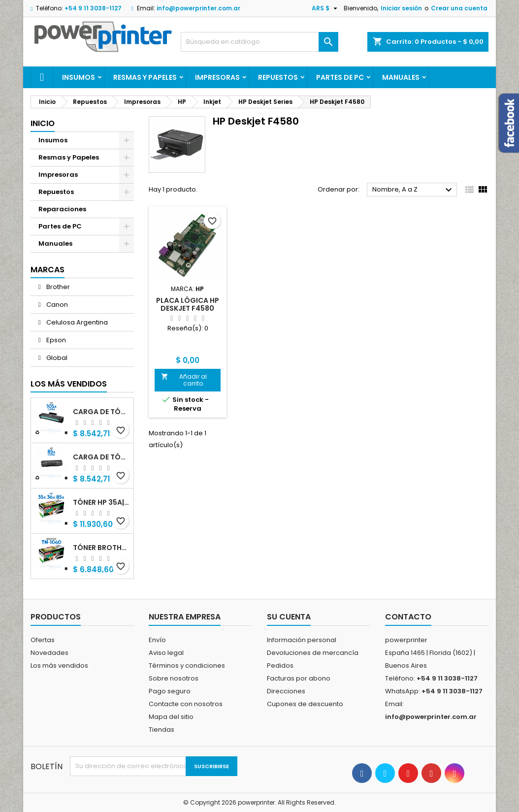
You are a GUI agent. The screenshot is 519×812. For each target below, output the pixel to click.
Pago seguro (170, 691)
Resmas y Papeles (145, 77)
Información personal (302, 640)
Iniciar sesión (401, 8)
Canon (56, 305)
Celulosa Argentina (76, 322)
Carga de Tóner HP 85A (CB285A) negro (101, 457)
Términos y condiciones (187, 666)
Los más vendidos (69, 384)
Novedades (49, 653)
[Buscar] (259, 42)
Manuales (401, 77)
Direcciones (286, 691)
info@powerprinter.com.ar (198, 8)
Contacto (408, 617)
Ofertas (43, 640)
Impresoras (217, 77)
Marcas (48, 270)
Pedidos (280, 666)
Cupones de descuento (305, 704)
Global (56, 358)
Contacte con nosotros (186, 704)
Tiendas (162, 730)
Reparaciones (62, 209)
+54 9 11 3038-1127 (93, 8)
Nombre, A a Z (413, 190)
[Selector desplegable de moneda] (326, 8)
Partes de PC (340, 77)
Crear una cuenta (459, 8)
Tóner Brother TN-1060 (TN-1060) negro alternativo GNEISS (101, 548)
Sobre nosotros (174, 678)
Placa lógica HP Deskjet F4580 (188, 304)
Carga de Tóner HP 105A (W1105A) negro (101, 412)
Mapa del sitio (171, 717)
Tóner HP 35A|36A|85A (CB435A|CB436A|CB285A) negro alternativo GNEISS (101, 502)
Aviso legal (166, 653)
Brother (57, 287)
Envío (157, 640)
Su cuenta (289, 617)
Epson (55, 340)
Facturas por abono (299, 678)
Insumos (79, 77)
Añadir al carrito (184, 380)
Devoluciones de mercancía (313, 653)
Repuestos (278, 77)
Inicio (43, 123)
